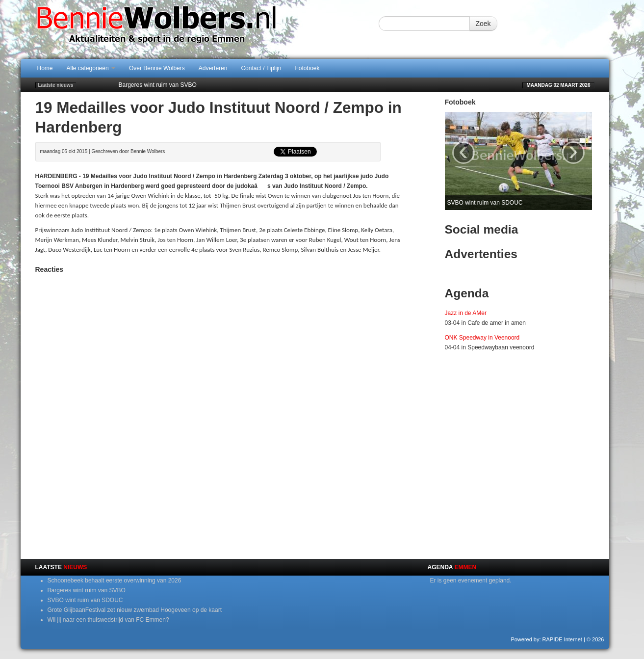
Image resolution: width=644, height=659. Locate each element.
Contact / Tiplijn (261, 68)
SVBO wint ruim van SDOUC (85, 600)
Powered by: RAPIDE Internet (546, 639)
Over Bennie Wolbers (157, 68)
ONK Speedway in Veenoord (482, 338)
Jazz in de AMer (466, 313)
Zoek (483, 24)
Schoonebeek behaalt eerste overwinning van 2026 (115, 580)
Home (45, 68)
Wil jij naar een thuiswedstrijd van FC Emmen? (108, 620)
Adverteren (213, 68)
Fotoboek (308, 68)
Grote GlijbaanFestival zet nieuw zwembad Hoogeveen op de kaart (135, 610)
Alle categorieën (91, 68)
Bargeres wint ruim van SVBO (158, 85)
